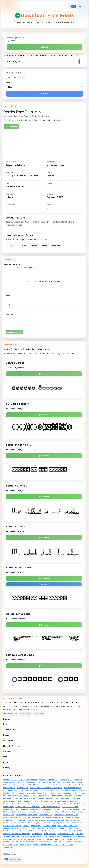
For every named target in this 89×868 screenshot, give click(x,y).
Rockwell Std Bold (49, 825)
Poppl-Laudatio (25, 817)
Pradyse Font (36, 825)
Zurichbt (26, 825)
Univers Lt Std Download (28, 842)
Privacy (7, 768)
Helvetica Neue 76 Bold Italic (49, 798)
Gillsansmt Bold (54, 836)
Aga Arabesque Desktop (55, 820)
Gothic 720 (16, 823)
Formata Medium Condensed (32, 804)
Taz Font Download (49, 831)
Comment (9, 314)
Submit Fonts (9, 729)
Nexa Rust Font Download (61, 812)
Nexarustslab (8, 847)
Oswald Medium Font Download (41, 809)
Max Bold (77, 831)
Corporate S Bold (45, 842)
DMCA (6, 762)
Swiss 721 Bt (69, 817)
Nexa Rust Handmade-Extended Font (16, 834)
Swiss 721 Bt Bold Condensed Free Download (46, 788)
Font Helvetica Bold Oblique (18, 796)
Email (8, 305)
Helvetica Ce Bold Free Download (15, 831)
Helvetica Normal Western (41, 817)
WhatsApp (56, 245)
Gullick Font (59, 809)
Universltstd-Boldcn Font (34, 790)
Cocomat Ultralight (69, 790)
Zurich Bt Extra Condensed (27, 779)
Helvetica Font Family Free (40, 796)
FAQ (5, 757)
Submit (45, 94)
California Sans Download (51, 806)
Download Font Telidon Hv (24, 820)
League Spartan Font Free (61, 823)
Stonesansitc (40, 820)
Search (45, 47)
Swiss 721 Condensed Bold (48, 779)
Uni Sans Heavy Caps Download (29, 782)
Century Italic (66, 798)
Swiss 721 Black (25, 844)
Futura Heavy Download (45, 785)
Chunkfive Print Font (16, 790)
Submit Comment (14, 332)
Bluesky (34, 245)
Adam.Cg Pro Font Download (64, 844)
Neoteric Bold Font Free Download (16, 809)
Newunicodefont (9, 779)
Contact (7, 751)
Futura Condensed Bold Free (61, 796)
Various (44, 584)
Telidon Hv (40, 839)
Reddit (45, 245)
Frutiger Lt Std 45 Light (70, 806)
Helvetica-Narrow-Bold (64, 785)
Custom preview (13, 73)
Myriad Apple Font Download (57, 828)
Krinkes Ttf (16, 804)
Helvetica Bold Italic (65, 831)
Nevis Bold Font (39, 828)
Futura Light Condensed (62, 842)
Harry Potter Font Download (72, 782)
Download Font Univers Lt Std (26, 815)
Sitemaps (7, 735)
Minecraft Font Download (51, 782)
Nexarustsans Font (45, 815)
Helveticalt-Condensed (44, 801)
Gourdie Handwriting (63, 793)
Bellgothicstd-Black (69, 836)
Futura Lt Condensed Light (22, 828)
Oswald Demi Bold (66, 779)
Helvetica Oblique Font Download (27, 806)
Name (8, 296)
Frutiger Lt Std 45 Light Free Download (36, 823)
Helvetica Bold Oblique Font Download (40, 793)
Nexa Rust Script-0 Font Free (56, 839)
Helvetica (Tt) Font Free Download (21, 801)
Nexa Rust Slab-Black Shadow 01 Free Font (32, 836)
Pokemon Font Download (12, 785)
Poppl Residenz (50, 834)
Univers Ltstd (77, 842)
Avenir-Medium (23, 788)
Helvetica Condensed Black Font (39, 812)
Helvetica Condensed (53, 790)
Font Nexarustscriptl (68, 804)
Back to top (12, 859)
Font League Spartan (11, 844)
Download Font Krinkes (66, 834)
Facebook (23, 245)
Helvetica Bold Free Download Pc (66, 815)
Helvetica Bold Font (52, 804)
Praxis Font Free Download (42, 844)
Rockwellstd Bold (75, 828)
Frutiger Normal (35, 831)
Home (6, 724)
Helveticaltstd (58, 817)
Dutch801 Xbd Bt (29, 785)
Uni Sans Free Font (28, 839)
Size (8, 82)
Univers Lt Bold (37, 834)
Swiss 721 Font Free (72, 809)
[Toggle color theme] (77, 6)
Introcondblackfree (10, 817)
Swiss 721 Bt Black (30, 798)
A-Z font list (8, 741)
